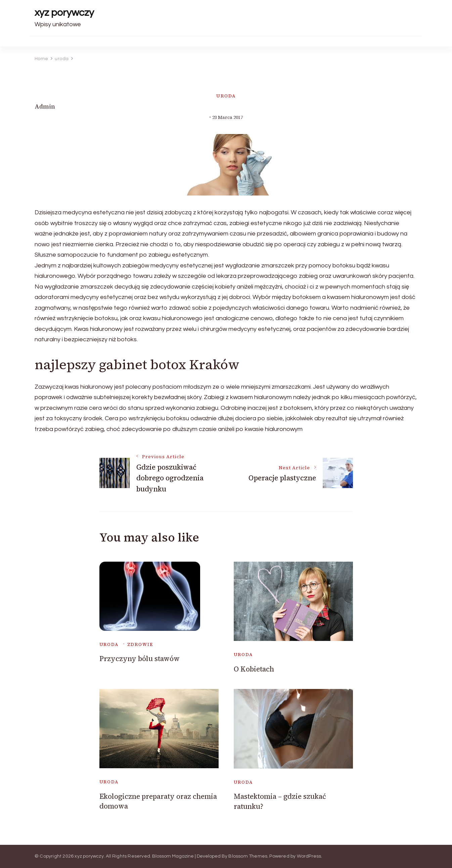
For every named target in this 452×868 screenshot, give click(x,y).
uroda (226, 96)
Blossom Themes (248, 856)
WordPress (309, 856)
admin (45, 106)
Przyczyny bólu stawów (140, 659)
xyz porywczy (64, 13)
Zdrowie (140, 644)
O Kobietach (254, 669)
